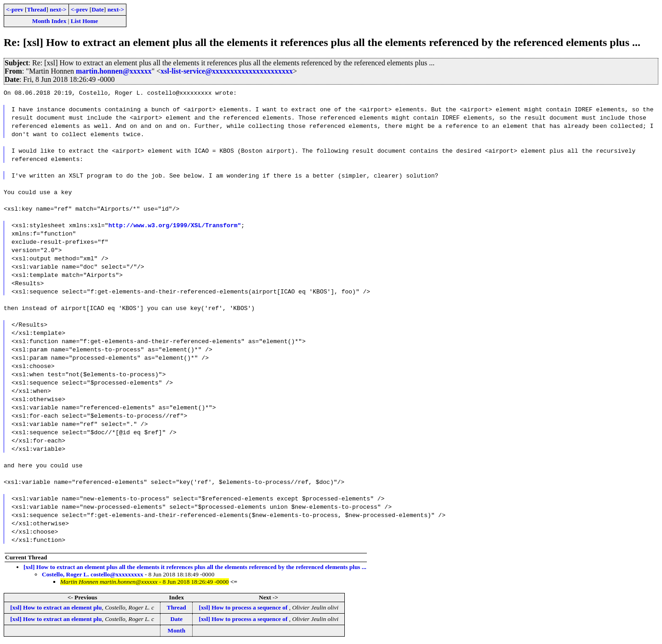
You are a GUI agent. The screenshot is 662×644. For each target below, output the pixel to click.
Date (98, 9)
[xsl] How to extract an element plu (56, 607)
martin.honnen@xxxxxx (114, 71)
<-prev (15, 9)
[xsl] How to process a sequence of (244, 607)
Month (177, 630)
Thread (36, 9)
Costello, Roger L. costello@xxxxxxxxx (93, 574)
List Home (85, 21)
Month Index (49, 21)
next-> (58, 9)
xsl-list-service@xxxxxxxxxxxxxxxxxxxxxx (227, 71)
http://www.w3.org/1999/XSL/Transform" (175, 225)
